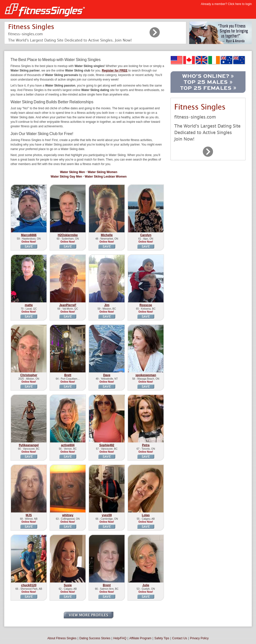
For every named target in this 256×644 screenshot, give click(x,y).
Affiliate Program (140, 638)
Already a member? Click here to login (226, 4)
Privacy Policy (199, 638)
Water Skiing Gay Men (66, 177)
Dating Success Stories (95, 638)
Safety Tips (162, 638)
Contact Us (180, 638)
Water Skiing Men (72, 172)
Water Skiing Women (102, 172)
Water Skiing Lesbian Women (106, 177)
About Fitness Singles (62, 638)
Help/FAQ (120, 638)
